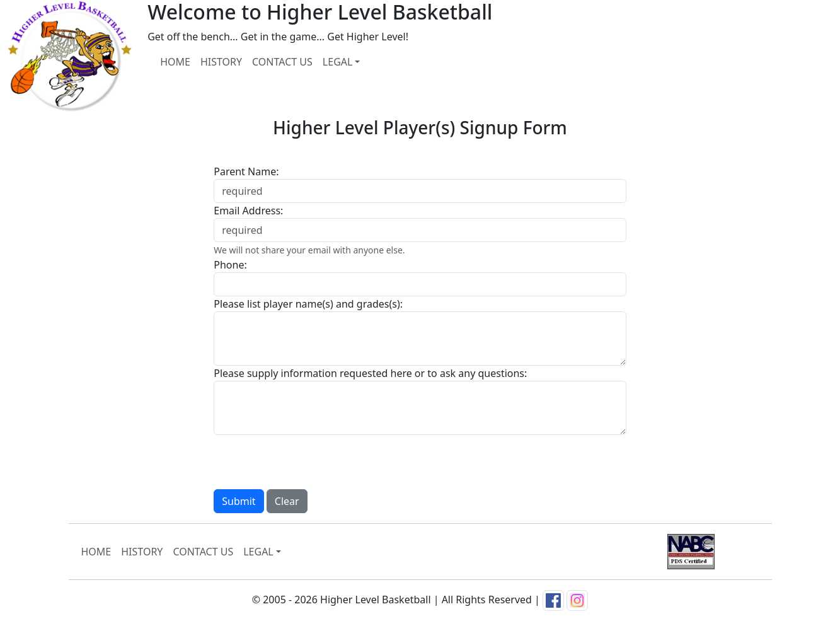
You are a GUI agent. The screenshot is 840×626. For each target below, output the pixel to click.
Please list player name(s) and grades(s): (308, 304)
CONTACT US (282, 62)
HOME (175, 62)
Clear (287, 501)
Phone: (230, 265)
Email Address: (248, 211)
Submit (239, 501)
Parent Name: (246, 171)
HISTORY (221, 62)
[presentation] (309, 460)
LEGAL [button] (338, 62)
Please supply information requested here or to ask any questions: (370, 373)
